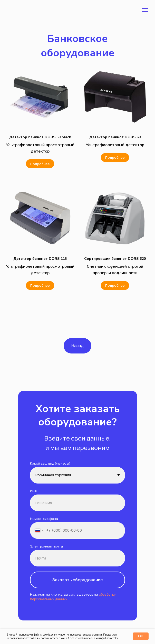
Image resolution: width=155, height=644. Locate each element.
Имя (33, 491)
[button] (40, 137)
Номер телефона (44, 519)
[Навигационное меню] (145, 10)
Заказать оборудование (78, 580)
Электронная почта (46, 546)
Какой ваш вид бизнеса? (50, 463)
